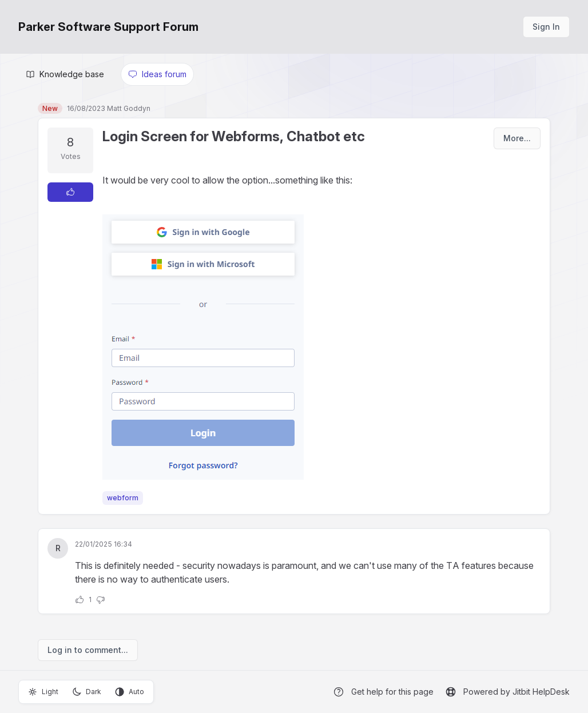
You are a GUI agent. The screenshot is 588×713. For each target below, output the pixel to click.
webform (123, 498)
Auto (130, 692)
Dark (87, 692)
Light (43, 692)
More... (517, 138)
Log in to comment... (88, 650)
